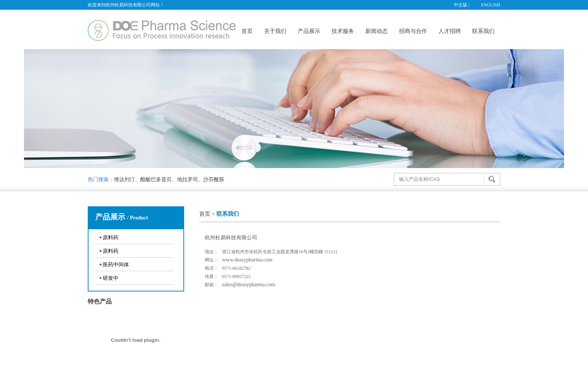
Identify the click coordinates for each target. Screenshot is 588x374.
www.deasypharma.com (247, 260)
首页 (247, 31)
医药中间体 (116, 265)
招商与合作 (413, 31)
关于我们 (275, 31)
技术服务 (343, 31)
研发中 (111, 278)
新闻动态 (376, 31)
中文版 (460, 5)
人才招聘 (450, 31)
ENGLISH (491, 5)
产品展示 (309, 31)
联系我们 (483, 31)
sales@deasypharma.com (249, 285)
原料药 (111, 238)
